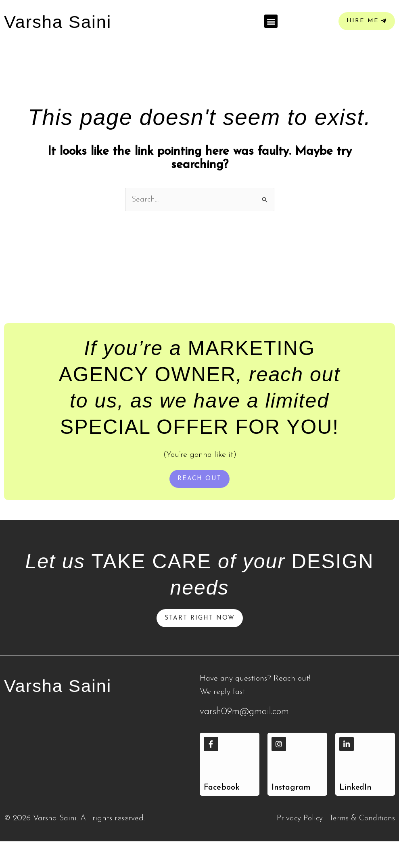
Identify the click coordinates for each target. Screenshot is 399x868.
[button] (271, 35)
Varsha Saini (65, 712)
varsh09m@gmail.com (244, 738)
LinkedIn (356, 814)
